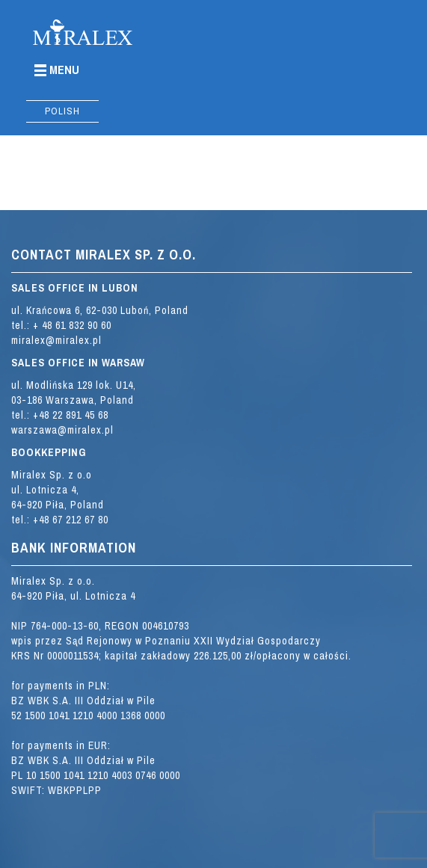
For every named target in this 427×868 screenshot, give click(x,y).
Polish (62, 111)
